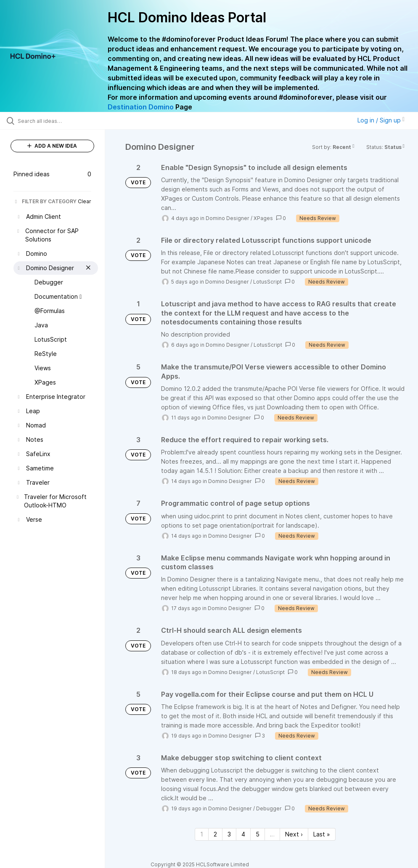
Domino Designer (228, 218)
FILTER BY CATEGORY (45, 201)
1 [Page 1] (202, 834)
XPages (263, 218)
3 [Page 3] (229, 834)
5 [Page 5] (258, 834)
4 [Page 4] (243, 834)
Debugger (269, 808)
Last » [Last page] (322, 834)
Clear (85, 201)
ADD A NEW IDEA (52, 146)
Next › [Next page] (294, 834)
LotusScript (267, 282)
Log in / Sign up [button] (381, 120)
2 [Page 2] (215, 834)
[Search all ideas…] (57, 121)
